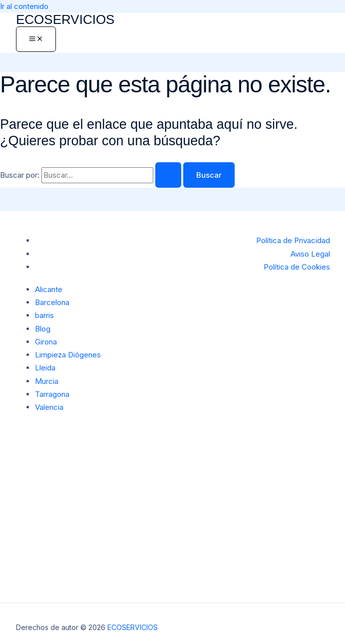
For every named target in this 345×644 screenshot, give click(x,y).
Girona (46, 342)
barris (44, 315)
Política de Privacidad (293, 240)
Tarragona (52, 394)
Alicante (49, 289)
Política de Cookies (297, 267)
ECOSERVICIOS (65, 19)
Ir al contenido (24, 6)
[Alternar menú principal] (36, 39)
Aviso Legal (310, 254)
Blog (43, 329)
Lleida (45, 368)
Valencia (49, 407)
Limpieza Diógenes (68, 355)
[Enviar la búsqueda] (168, 175)
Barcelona (52, 302)
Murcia (47, 381)
